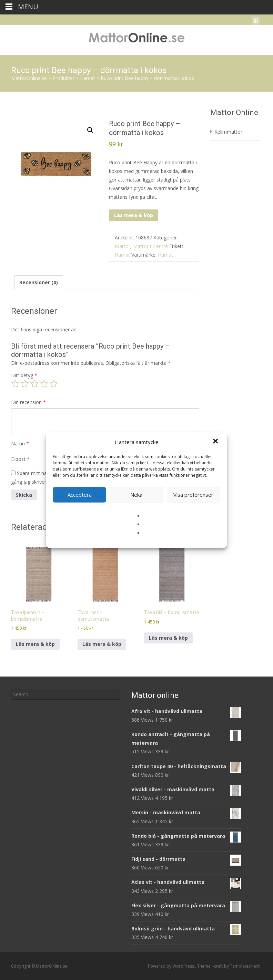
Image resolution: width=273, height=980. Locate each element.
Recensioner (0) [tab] (39, 282)
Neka (136, 495)
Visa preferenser (193, 495)
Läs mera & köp (134, 215)
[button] (216, 442)
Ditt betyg (24, 375)
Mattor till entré (150, 246)
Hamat (122, 255)
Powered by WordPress (171, 966)
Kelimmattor (228, 132)
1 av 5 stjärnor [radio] (15, 384)
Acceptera (80, 495)
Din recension (28, 402)
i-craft (218, 966)
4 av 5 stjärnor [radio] (44, 384)
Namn (20, 443)
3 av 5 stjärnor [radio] (34, 384)
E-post (20, 459)
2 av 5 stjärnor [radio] (25, 384)
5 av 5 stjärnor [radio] (54, 384)
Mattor (123, 246)
